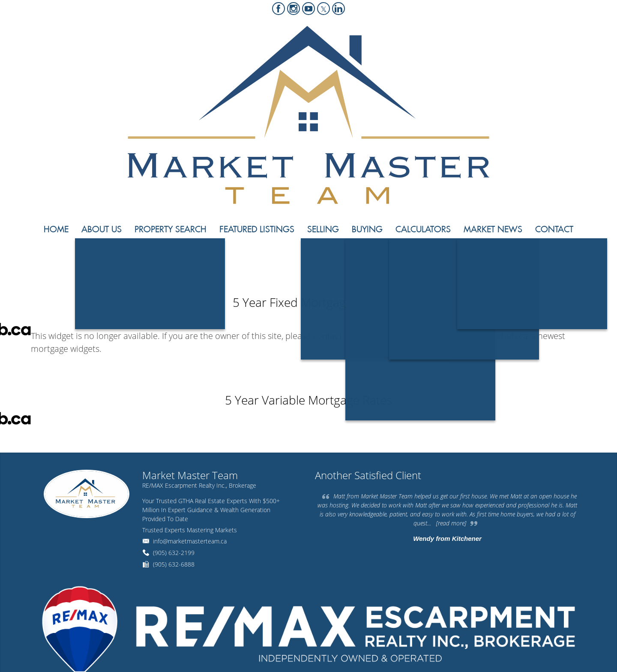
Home (512, 261)
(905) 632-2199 (174, 553)
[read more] (451, 523)
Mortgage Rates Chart (555, 261)
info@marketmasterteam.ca (190, 541)
